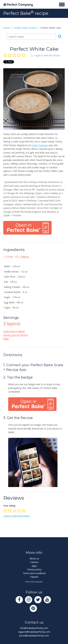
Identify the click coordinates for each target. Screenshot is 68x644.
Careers (34, 562)
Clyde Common (40, 145)
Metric (25, 257)
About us (34, 558)
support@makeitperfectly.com (34, 632)
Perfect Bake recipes (25, 28)
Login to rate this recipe (47, 55)
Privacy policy (34, 569)
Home (7, 28)
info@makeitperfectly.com (34, 628)
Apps (34, 566)
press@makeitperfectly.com (34, 636)
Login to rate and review (16, 516)
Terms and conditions (34, 573)
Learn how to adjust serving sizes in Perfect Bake (16, 335)
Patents (34, 577)
